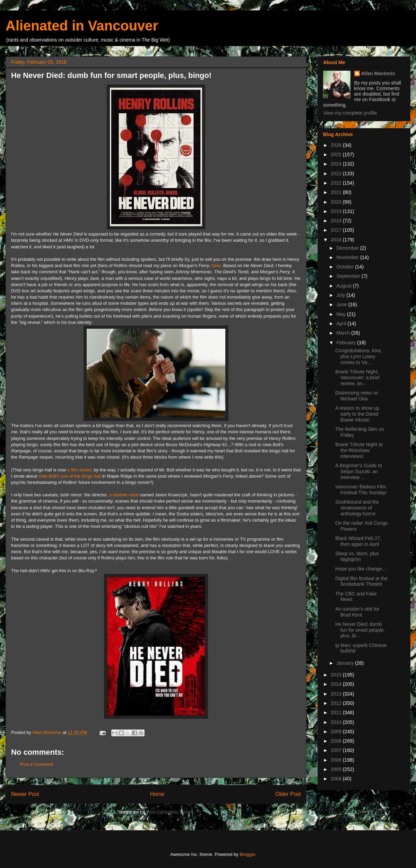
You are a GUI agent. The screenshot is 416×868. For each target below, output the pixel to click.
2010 (337, 722)
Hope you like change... (361, 569)
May (341, 314)
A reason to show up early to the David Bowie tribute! (357, 414)
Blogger (247, 854)
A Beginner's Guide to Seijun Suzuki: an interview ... (359, 471)
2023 (337, 174)
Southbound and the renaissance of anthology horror (357, 508)
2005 (337, 769)
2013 (337, 694)
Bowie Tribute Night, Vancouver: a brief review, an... (357, 378)
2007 (337, 750)
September (349, 276)
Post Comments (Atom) (170, 812)
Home (157, 794)
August (344, 286)
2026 (337, 145)
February (347, 343)
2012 (337, 703)
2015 (337, 675)
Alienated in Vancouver (82, 26)
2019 (337, 211)
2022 (337, 183)
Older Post (288, 794)
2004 (337, 779)
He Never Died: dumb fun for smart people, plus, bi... (360, 630)
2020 (337, 202)
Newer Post (25, 794)
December (348, 248)
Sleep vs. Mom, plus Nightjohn (357, 556)
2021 (337, 192)
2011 (337, 712)
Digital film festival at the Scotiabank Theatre (361, 581)
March (344, 333)
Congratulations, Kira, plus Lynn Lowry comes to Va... (359, 356)
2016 (337, 240)
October (346, 267)
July (341, 295)
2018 (337, 221)
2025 (337, 154)
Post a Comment (37, 764)
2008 (337, 741)
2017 (337, 230)
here (216, 265)
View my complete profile (350, 113)
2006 (337, 760)
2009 (337, 732)
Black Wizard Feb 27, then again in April (358, 541)
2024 (337, 164)
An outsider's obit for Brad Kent (357, 612)
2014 (337, 684)
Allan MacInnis (378, 73)
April (342, 324)
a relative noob (124, 495)
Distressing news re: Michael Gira (357, 396)
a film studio (79, 470)
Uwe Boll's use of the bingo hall (70, 476)
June (342, 304)
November (348, 257)
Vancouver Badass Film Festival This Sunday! (361, 490)
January (346, 663)
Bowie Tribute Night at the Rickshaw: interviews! (359, 450)
